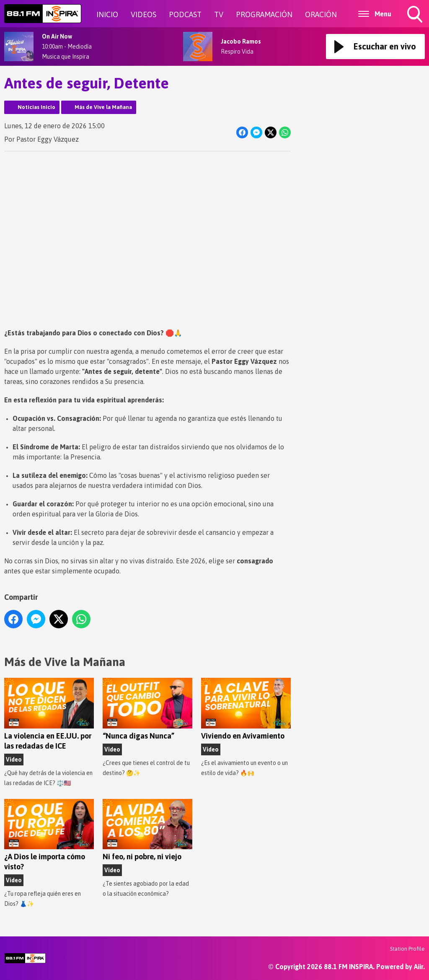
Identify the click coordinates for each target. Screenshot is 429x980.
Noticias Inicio (36, 107)
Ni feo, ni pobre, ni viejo (147, 830)
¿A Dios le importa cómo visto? (49, 835)
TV (219, 14)
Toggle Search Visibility (416, 15)
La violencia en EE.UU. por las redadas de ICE (49, 714)
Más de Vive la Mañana (103, 107)
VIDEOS (143, 14)
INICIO (107, 14)
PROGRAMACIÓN (264, 14)
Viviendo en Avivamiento (246, 709)
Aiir (419, 967)
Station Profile (407, 949)
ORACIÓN (321, 14)
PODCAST (185, 14)
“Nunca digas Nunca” (147, 709)
